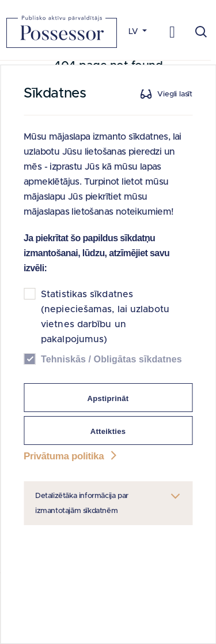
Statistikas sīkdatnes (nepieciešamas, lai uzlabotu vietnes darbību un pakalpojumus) (105, 317)
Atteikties (108, 431)
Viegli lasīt (175, 94)
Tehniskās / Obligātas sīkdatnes (111, 359)
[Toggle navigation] (173, 31)
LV (134, 32)
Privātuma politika (71, 456)
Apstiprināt (108, 398)
